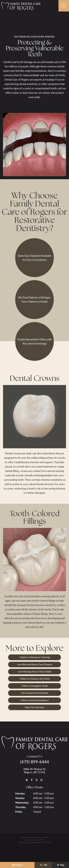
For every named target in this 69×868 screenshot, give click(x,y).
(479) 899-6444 (35, 762)
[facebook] (32, 780)
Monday (20, 793)
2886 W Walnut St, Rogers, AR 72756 (35, 771)
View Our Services (34, 707)
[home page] (21, 6)
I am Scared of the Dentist (35, 693)
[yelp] (37, 780)
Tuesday (20, 798)
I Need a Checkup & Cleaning (35, 657)
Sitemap (27, 840)
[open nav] (64, 6)
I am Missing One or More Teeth (34, 671)
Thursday (21, 807)
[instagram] (41, 780)
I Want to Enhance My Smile (35, 679)
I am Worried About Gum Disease (34, 664)
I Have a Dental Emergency (34, 700)
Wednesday (22, 802)
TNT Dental (47, 842)
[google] (27, 780)
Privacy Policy (39, 840)
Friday (19, 812)
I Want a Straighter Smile (35, 686)
